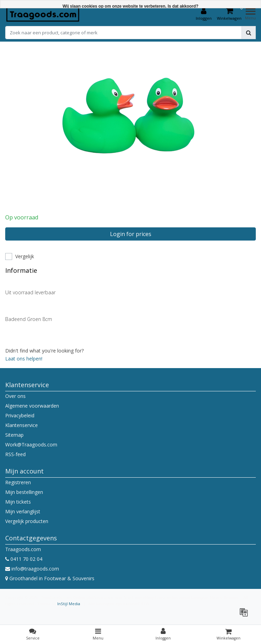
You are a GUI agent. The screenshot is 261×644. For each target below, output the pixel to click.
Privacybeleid (20, 415)
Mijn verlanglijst (23, 511)
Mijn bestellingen (24, 492)
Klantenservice (22, 425)
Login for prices (131, 234)
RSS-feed (15, 454)
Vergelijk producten (27, 521)
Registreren (18, 482)
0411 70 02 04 (24, 559)
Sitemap (14, 435)
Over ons (15, 396)
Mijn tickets (18, 502)
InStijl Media (69, 604)
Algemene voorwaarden (32, 406)
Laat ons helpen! (24, 359)
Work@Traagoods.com (31, 445)
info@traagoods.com (32, 569)
